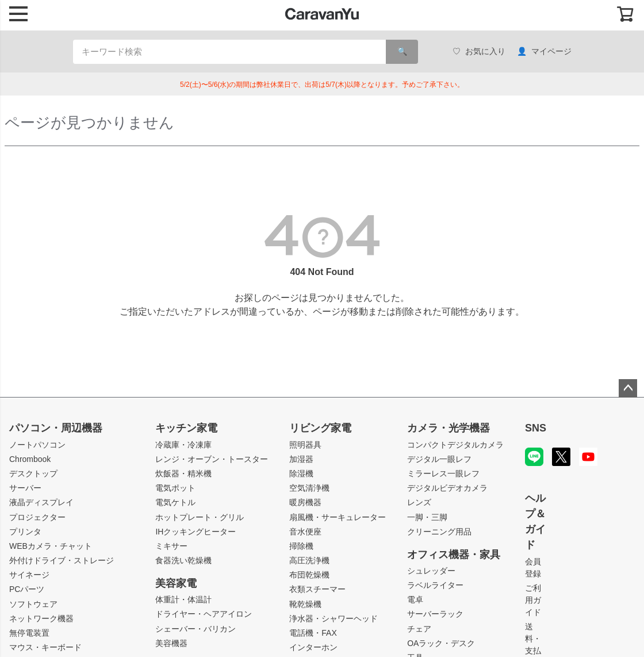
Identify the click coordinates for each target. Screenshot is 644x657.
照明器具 (305, 445)
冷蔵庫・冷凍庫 (183, 445)
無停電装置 (29, 633)
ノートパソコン (37, 445)
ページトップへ (628, 388)
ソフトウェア (33, 604)
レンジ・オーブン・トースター (212, 459)
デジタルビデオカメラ (447, 488)
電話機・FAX (313, 633)
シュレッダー (431, 571)
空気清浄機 (309, 488)
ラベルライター (435, 585)
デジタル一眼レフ (439, 459)
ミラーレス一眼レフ (443, 473)
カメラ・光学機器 (448, 428)
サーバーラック (435, 614)
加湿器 (301, 459)
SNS (536, 428)
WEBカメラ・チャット (51, 546)
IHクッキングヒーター (195, 532)
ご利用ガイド (533, 600)
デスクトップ (33, 473)
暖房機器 (305, 502)
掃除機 (301, 546)
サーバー (25, 488)
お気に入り (479, 51)
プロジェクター (37, 517)
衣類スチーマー (317, 589)
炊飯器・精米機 (183, 473)
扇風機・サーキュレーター (338, 517)
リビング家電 (320, 428)
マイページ (544, 51)
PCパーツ (27, 589)
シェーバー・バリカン (195, 629)
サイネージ (29, 575)
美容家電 (176, 583)
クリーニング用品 (439, 532)
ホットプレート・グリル (200, 517)
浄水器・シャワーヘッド (333, 618)
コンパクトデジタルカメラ (455, 445)
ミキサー (171, 546)
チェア (419, 629)
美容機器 (171, 643)
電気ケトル (175, 502)
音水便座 (305, 532)
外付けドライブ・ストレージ (62, 560)
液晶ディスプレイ (41, 502)
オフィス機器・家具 (454, 555)
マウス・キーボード (45, 647)
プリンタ (25, 532)
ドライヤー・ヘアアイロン (204, 614)
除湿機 (301, 473)
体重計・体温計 (183, 599)
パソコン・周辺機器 (56, 428)
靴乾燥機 (305, 604)
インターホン (313, 647)
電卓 (415, 599)
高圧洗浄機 (309, 560)
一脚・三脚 (427, 517)
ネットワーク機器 (41, 618)
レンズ (419, 502)
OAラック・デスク (441, 643)
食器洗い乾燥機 (183, 560)
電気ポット (175, 488)
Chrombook (30, 459)
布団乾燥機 (309, 575)
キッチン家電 (186, 428)
